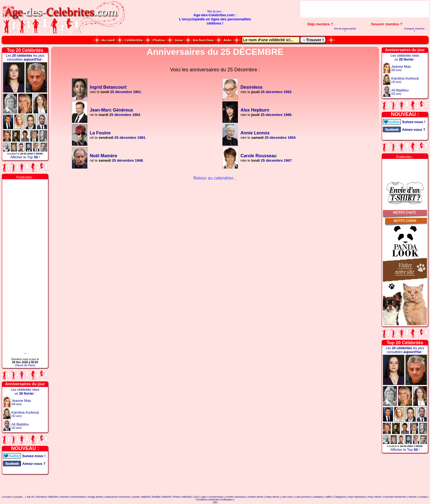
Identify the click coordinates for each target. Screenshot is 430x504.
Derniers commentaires (73, 497)
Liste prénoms (303, 497)
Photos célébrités (182, 497)
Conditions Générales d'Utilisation (214, 500)
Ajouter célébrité (141, 497)
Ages (204, 497)
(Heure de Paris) (25, 365)
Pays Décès (374, 497)
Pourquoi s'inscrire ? (414, 30)
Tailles (328, 497)
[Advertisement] (365, 9)
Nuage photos (96, 497)
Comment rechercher (395, 497)
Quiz (197, 497)
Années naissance (236, 497)
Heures (412, 497)
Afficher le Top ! (25, 157)
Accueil (7, 497)
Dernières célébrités (47, 497)
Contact (423, 497)
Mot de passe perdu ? (345, 30)
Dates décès (272, 497)
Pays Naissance (357, 497)
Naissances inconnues (118, 497)
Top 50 (30, 497)
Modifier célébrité (161, 497)
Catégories (340, 497)
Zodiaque (318, 497)
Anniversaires (216, 497)
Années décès (255, 497)
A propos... (19, 497)
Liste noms (287, 497)
